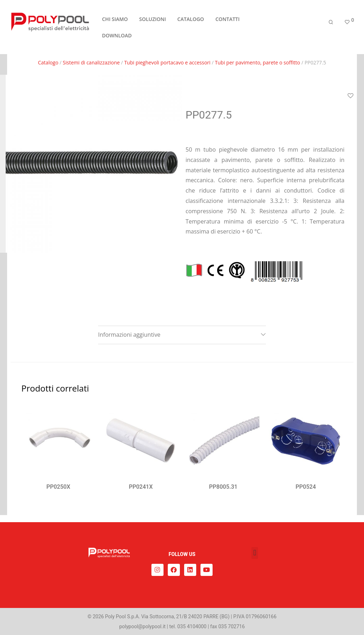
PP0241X (141, 487)
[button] (255, 553)
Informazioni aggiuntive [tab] (129, 335)
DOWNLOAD (117, 35)
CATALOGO (191, 19)
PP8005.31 (223, 487)
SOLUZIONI (152, 19)
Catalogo (48, 62)
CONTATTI (227, 19)
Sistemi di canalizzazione (91, 62)
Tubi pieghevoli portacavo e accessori (167, 62)
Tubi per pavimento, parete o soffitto (258, 62)
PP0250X (58, 487)
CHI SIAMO (115, 19)
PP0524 (306, 487)
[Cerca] (331, 22)
